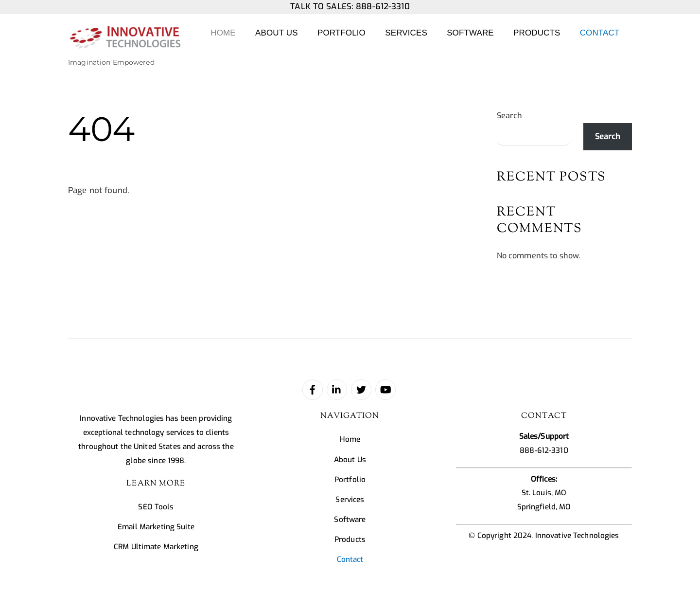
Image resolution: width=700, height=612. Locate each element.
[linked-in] (337, 389)
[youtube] (385, 389)
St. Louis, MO (544, 493)
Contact (600, 33)
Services (406, 33)
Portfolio (341, 33)
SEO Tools (156, 507)
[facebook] (313, 389)
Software (470, 33)
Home (223, 33)
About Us (277, 33)
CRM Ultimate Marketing (156, 547)
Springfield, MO (544, 507)
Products (537, 33)
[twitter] (361, 389)
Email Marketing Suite (156, 527)
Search (510, 116)
